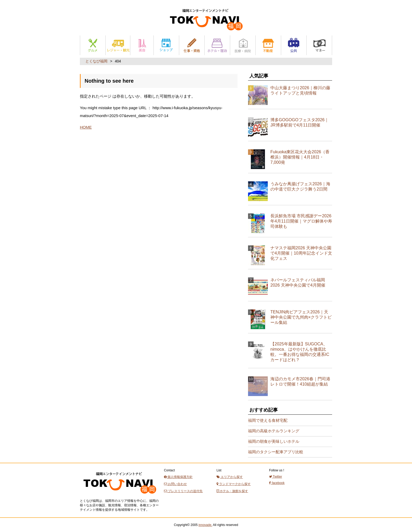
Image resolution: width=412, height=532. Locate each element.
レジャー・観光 (118, 45)
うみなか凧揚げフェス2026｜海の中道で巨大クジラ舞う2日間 (300, 186)
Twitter (275, 477)
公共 (294, 45)
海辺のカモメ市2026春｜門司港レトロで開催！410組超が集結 (300, 381)
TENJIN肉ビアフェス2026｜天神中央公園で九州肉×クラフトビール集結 (301, 317)
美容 (142, 45)
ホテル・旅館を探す (232, 491)
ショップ (166, 45)
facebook (277, 483)
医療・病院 (243, 45)
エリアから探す (230, 477)
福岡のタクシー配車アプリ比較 (276, 452)
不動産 (268, 45)
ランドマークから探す (234, 484)
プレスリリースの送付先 (183, 491)
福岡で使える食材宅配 (268, 420)
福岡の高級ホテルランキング (274, 431)
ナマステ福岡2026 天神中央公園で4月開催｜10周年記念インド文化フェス (301, 253)
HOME (86, 127)
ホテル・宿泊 (217, 45)
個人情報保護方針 (178, 477)
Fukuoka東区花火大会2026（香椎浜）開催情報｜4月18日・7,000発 (300, 157)
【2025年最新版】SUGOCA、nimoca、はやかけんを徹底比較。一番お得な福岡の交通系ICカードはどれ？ (300, 352)
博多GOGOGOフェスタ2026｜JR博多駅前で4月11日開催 (300, 122)
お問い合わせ (175, 484)
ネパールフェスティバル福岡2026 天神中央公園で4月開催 (298, 283)
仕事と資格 (192, 45)
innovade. (205, 525)
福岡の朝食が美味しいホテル (274, 441)
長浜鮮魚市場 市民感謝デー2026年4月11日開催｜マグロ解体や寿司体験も (301, 221)
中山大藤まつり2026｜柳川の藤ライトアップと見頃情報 (300, 90)
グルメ (93, 45)
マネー (319, 45)
